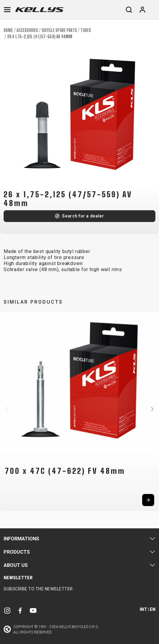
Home (8, 30)
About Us (16, 565)
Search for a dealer (83, 216)
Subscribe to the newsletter (38, 589)
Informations (21, 539)
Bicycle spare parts (59, 30)
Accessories (27, 30)
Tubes (86, 30)
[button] (7, 409)
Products (17, 552)
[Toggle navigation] (7, 10)
